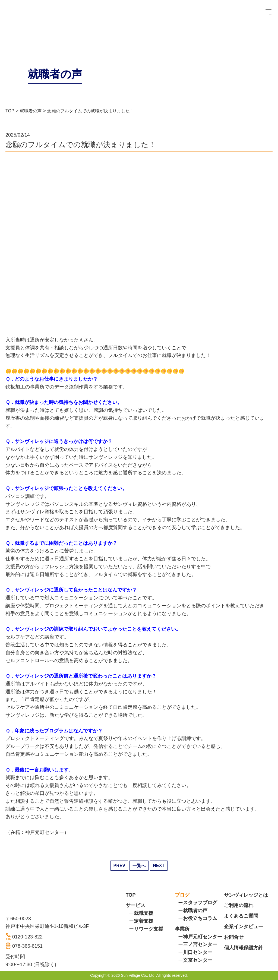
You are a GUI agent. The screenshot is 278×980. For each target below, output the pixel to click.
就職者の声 (195, 911)
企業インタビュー (244, 927)
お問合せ (234, 937)
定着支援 (144, 921)
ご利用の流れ (239, 905)
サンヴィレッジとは (246, 895)
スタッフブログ (200, 903)
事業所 (182, 929)
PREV (119, 866)
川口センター (198, 952)
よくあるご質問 (241, 916)
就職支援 (144, 913)
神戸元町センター (203, 937)
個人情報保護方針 (244, 948)
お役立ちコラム (200, 918)
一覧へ (139, 866)
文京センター (198, 960)
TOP (131, 895)
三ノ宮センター (200, 944)
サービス (135, 905)
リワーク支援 (149, 929)
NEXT (159, 866)
